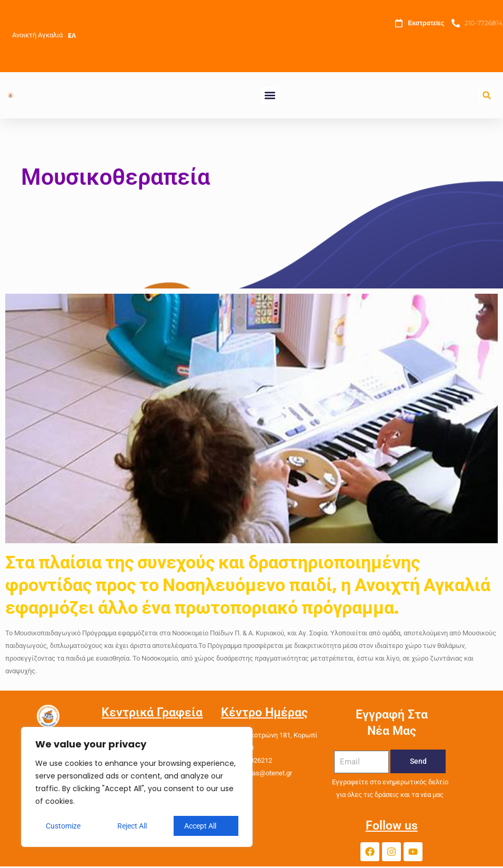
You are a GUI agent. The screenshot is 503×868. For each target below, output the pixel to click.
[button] (270, 96)
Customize (63, 826)
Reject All (132, 826)
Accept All (200, 826)
